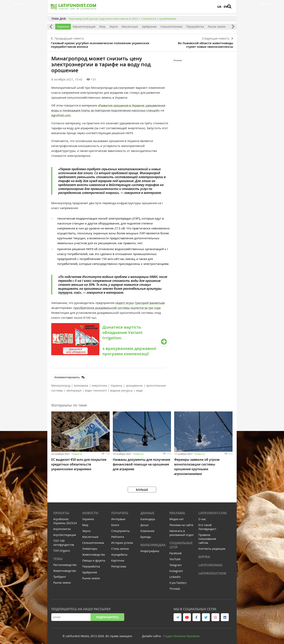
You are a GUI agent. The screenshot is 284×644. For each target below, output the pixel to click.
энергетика (99, 384)
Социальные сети (181, 543)
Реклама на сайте (181, 523)
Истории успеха (122, 541)
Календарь (148, 517)
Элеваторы (90, 547)
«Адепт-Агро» (125, 301)
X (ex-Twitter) (178, 581)
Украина (63, 27)
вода (139, 388)
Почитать (120, 511)
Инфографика (150, 549)
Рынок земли (217, 27)
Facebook (176, 551)
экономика (81, 384)
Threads (175, 587)
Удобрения (149, 27)
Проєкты (61, 511)
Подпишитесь (107, 615)
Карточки (118, 558)
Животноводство (65, 569)
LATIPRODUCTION (212, 571)
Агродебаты (119, 553)
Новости (77, 452)
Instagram (176, 569)
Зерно (114, 27)
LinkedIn (175, 575)
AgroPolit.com (61, 114)
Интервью (118, 517)
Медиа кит (177, 517)
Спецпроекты (121, 529)
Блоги (115, 523)
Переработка (195, 27)
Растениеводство (65, 563)
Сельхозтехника (171, 27)
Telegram (176, 563)
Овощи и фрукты (94, 558)
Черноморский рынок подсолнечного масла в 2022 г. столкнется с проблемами (122, 19)
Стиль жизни (120, 547)
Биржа (204, 555)
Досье (144, 523)
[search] (232, 7)
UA (219, 7)
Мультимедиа (153, 543)
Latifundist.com (213, 511)
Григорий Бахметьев (150, 301)
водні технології (96, 388)
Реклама (177, 511)
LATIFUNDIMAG (210, 563)
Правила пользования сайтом (207, 537)
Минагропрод (61, 384)
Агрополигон (62, 527)
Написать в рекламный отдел (181, 531)
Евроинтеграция (84, 27)
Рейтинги (118, 535)
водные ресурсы (121, 388)
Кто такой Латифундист (207, 525)
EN (226, 7)
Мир (102, 27)
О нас (202, 517)
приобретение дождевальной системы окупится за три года (117, 306)
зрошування (134, 384)
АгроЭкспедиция (65, 533)
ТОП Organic (62, 549)
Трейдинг (60, 575)
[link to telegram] (177, 615)
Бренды (146, 535)
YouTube (175, 557)
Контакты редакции (212, 547)
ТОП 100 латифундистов (64, 541)
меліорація (74, 388)
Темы (58, 557)
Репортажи (119, 564)
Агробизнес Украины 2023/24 (65, 519)
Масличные (130, 27)
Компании (147, 529)
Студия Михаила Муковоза (181, 634)
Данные (147, 511)
